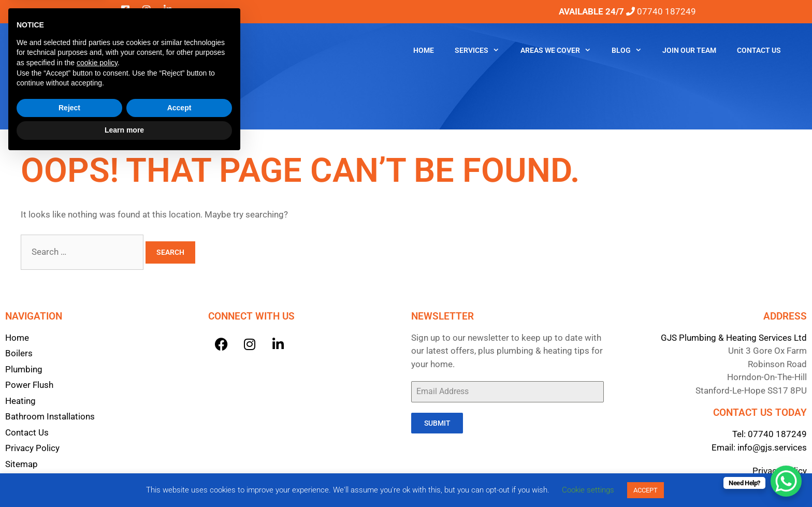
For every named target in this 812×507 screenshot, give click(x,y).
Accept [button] (179, 456)
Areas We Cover (561, 50)
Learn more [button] (124, 479)
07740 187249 (777, 434)
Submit (437, 423)
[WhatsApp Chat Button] (786, 481)
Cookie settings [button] (588, 490)
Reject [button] (69, 456)
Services (482, 50)
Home (424, 50)
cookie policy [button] (97, 411)
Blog (632, 50)
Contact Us (759, 50)
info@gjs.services (772, 447)
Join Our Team (689, 50)
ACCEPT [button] (646, 490)
